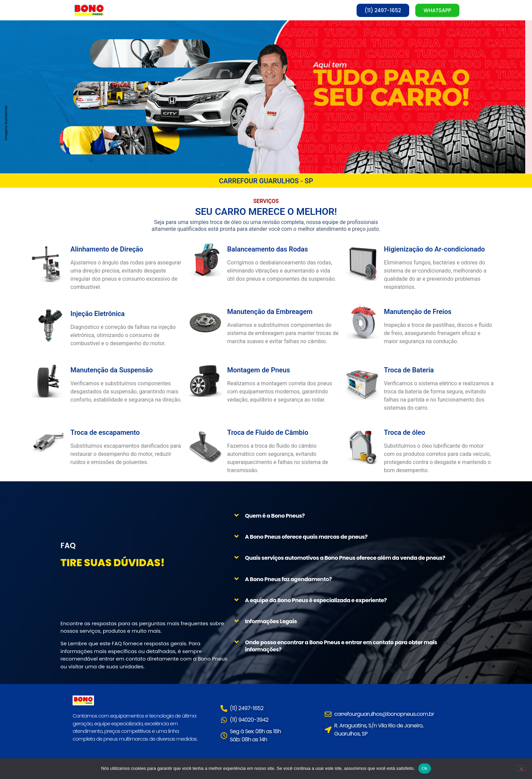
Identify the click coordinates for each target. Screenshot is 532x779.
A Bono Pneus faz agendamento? (288, 579)
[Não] (521, 768)
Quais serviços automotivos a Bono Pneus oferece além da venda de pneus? (345, 558)
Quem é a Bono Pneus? (275, 516)
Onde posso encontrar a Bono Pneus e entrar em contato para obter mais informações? (341, 646)
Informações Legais (271, 621)
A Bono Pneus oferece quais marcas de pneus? (306, 537)
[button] (353, 516)
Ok (425, 768)
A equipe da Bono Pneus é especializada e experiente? (316, 600)
